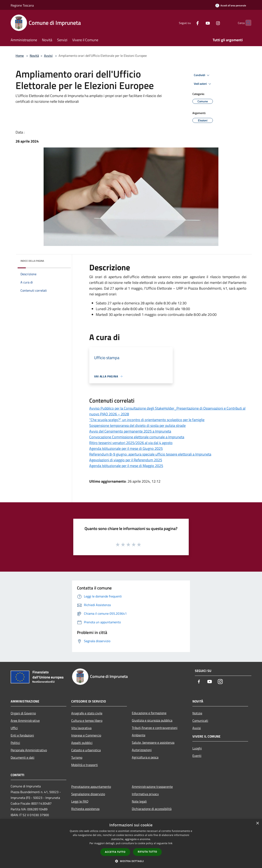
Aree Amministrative (25, 721)
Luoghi (197, 748)
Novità (34, 56)
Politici (15, 743)
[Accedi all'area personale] (231, 5)
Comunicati (200, 721)
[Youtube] (200, 23)
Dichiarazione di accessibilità (152, 809)
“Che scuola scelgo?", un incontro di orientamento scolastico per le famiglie (147, 420)
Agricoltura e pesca (145, 757)
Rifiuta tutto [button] (147, 852)
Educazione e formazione (149, 713)
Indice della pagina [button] (32, 261)
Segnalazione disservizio (88, 794)
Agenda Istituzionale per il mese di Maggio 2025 (126, 466)
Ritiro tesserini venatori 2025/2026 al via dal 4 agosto (131, 443)
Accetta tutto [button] (115, 852)
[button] (131, 861)
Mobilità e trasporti (85, 765)
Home (20, 56)
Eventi (197, 756)
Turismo (77, 757)
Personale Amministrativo (29, 750)
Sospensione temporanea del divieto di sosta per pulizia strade (137, 425)
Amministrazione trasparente (152, 787)
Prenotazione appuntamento (91, 787)
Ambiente (139, 735)
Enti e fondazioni (22, 735)
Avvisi (48, 56)
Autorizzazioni (142, 750)
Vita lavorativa (81, 728)
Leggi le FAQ (80, 801)
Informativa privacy (145, 794)
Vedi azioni (203, 84)
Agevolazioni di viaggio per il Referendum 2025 (126, 460)
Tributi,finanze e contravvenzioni (155, 728)
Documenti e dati (23, 757)
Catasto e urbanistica (86, 750)
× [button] (257, 823)
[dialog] (131, 843)
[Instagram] (210, 23)
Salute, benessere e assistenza (153, 742)
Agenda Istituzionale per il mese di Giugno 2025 (126, 448)
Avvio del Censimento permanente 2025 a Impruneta (130, 431)
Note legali (139, 801)
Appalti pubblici (82, 743)
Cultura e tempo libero (87, 721)
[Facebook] (190, 23)
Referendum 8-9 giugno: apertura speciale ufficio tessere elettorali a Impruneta (150, 454)
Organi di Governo (23, 713)
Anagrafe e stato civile (87, 713)
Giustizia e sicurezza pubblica (152, 720)
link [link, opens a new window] (170, 843)
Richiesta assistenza (85, 809)
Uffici (14, 728)
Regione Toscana (22, 5)
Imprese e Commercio (86, 735)
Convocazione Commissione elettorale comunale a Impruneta (137, 437)
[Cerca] (246, 23)
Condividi (202, 75)
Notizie (197, 713)
